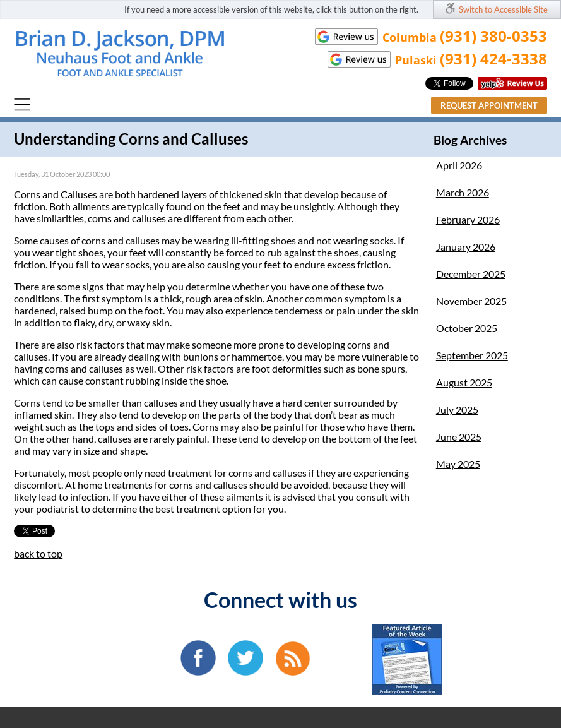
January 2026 (466, 247)
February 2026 (468, 219)
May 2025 (458, 464)
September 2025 (472, 355)
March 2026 (463, 192)
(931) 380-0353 (493, 36)
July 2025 (457, 409)
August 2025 (464, 382)
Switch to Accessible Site (503, 9)
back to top (38, 553)
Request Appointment (489, 105)
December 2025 (471, 274)
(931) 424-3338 (493, 58)
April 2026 (459, 165)
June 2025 (459, 437)
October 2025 (467, 328)
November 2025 (471, 301)
